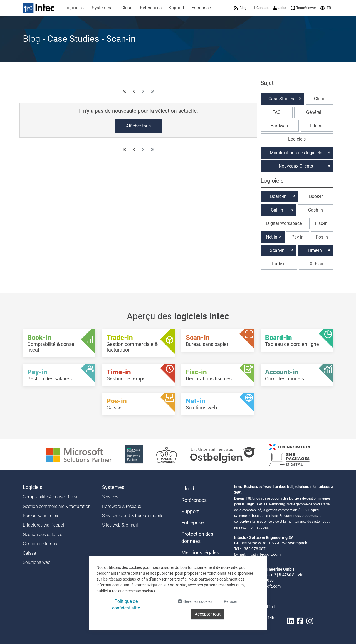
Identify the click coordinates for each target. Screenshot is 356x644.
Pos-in (322, 237)
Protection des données (197, 538)
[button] (326, 8)
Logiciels (297, 139)
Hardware (280, 126)
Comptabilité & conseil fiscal (51, 497)
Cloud (320, 99)
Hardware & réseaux (122, 506)
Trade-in (279, 264)
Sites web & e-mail (120, 525)
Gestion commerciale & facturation (57, 506)
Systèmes (113, 487)
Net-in (272, 237)
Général (314, 112)
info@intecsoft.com (264, 554)
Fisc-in (321, 223)
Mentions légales (200, 553)
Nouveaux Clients (296, 166)
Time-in (314, 250)
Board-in (278, 196)
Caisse (29, 553)
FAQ (277, 112)
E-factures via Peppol (44, 525)
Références (194, 500)
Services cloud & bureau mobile (133, 516)
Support (190, 512)
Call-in (277, 210)
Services (110, 497)
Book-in (316, 196)
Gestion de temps (40, 544)
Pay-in (298, 237)
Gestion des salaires (43, 534)
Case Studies (281, 99)
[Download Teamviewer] (303, 8)
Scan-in (277, 250)
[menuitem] (75, 8)
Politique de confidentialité (126, 605)
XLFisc (316, 264)
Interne (317, 126)
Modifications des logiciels (296, 153)
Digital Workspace (284, 223)
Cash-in (316, 210)
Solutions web (37, 562)
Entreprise (193, 523)
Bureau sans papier (42, 516)
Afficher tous (138, 126)
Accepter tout (208, 614)
